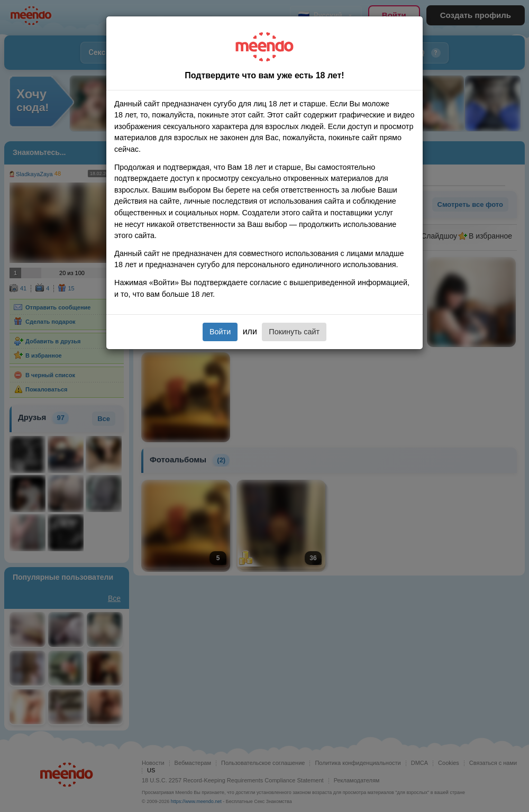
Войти (220, 332)
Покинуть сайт (294, 332)
